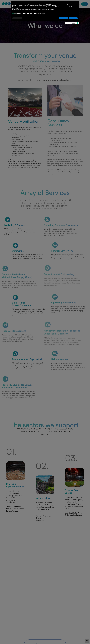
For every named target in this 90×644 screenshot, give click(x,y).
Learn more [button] (17, 18)
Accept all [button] (73, 18)
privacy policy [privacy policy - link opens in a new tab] (49, 4)
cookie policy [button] (54, 5)
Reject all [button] (63, 18)
